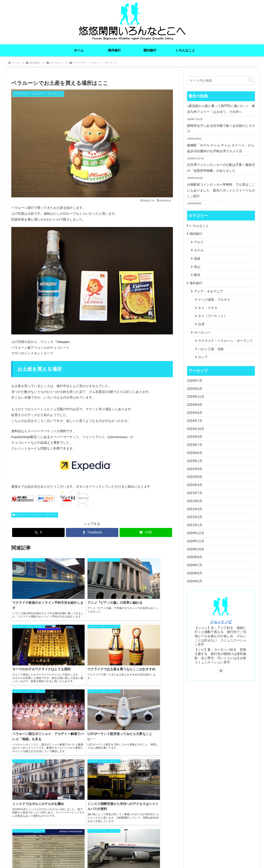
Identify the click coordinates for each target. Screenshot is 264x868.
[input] (221, 81)
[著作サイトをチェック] (221, 670)
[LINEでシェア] (146, 532)
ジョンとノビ (221, 622)
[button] (251, 81)
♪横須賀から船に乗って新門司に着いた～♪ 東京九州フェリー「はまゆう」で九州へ (221, 109)
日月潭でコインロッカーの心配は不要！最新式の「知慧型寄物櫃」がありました (221, 168)
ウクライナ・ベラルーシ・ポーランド (35, 515)
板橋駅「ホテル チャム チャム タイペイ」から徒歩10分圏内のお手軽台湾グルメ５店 (221, 148)
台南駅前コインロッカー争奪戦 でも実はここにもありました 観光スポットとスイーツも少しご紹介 (221, 190)
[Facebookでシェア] (92, 532)
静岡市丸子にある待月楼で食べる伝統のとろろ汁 (221, 129)
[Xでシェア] (38, 532)
